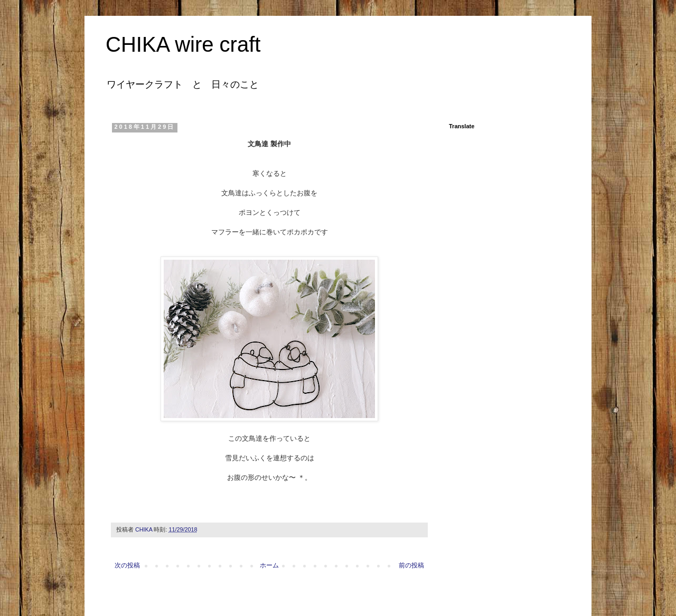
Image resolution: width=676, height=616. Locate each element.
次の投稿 (127, 565)
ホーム (269, 565)
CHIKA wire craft (183, 44)
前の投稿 (411, 565)
